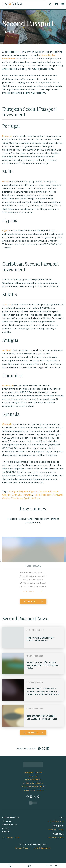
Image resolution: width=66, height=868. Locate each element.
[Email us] (56, 4)
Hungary (28, 495)
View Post (33, 639)
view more (31, 733)
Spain (27, 498)
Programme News (33, 780)
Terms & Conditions (42, 848)
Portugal (7, 136)
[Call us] (10, 866)
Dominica (7, 385)
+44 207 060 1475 (11, 837)
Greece (6, 495)
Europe (54, 491)
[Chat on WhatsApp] (30, 866)
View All (30, 601)
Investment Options (33, 773)
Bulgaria (24, 491)
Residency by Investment (33, 790)
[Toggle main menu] (63, 4)
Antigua (7, 350)
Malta (5, 182)
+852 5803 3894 (56, 830)
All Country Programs (33, 783)
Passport (46, 495)
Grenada (7, 424)
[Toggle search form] (50, 4)
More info (53, 866)
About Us (33, 776)
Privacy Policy (22, 848)
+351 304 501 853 (56, 838)
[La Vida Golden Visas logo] (12, 4)
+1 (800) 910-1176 (56, 821)
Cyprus (6, 230)
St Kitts (7, 305)
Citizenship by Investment (33, 787)
